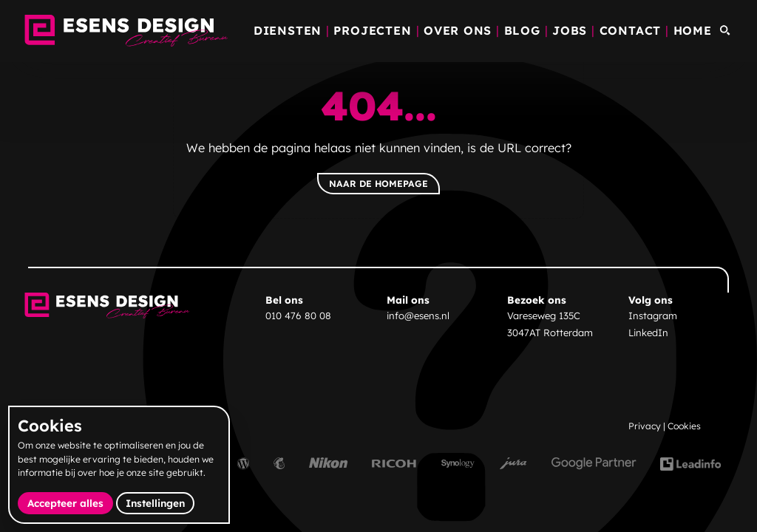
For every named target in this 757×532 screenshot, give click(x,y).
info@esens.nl (418, 316)
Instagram (653, 316)
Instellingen (155, 503)
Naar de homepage (378, 184)
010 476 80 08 (298, 316)
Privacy (645, 426)
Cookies (684, 426)
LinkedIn (648, 332)
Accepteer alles (70, 502)
